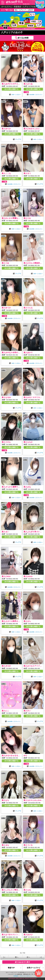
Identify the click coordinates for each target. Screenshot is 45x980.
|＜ (4, 957)
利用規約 (16, 976)
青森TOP (11, 968)
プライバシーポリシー (26, 976)
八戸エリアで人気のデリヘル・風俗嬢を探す (18, 4)
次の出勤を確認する (11, 89)
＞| (41, 957)
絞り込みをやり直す (23, 962)
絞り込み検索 (23, 38)
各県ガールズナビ (33, 968)
